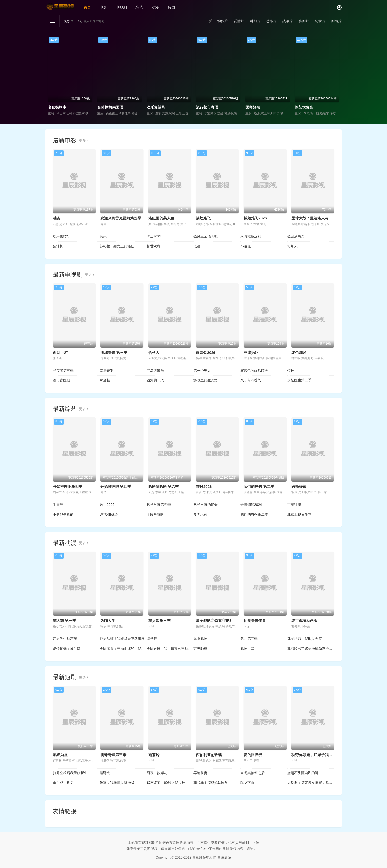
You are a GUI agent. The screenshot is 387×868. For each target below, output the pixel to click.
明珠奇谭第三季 (113, 755)
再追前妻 (200, 773)
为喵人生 (108, 621)
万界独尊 (200, 649)
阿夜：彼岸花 (157, 773)
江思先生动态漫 (65, 639)
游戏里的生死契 (206, 380)
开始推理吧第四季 (68, 486)
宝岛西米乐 (155, 371)
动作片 (223, 21)
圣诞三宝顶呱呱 (206, 236)
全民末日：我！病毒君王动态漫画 (170, 649)
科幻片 (255, 21)
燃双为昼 (60, 755)
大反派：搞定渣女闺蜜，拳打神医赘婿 (311, 783)
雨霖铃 (154, 755)
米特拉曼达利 (251, 236)
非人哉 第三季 (64, 621)
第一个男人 (202, 371)
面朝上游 (60, 352)
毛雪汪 (58, 505)
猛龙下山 (247, 783)
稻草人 (292, 246)
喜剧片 (304, 21)
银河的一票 (155, 380)
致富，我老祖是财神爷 (117, 783)
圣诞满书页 (296, 236)
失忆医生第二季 (299, 380)
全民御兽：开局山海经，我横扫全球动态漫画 (123, 649)
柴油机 (58, 246)
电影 (103, 7)
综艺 (139, 7)
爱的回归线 (253, 755)
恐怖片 (271, 21)
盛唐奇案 (107, 371)
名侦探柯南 (57, 107)
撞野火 (105, 773)
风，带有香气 (251, 380)
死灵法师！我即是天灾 (305, 639)
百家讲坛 (294, 505)
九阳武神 (200, 639)
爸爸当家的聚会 (206, 505)
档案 (57, 218)
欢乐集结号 (156, 107)
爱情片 (239, 21)
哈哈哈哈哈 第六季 (164, 486)
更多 (84, 140)
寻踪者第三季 (63, 371)
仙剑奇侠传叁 (255, 621)
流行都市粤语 (207, 107)
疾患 (103, 236)
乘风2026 (204, 486)
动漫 (155, 7)
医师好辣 (253, 107)
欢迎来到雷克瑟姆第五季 (121, 218)
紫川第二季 (249, 639)
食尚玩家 (200, 514)
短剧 (171, 7)
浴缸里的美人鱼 (161, 218)
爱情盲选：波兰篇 (67, 649)
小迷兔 (246, 246)
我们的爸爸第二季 (254, 514)
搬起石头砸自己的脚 (303, 773)
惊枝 (291, 371)
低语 (197, 246)
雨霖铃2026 (206, 352)
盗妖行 (152, 639)
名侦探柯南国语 (110, 107)
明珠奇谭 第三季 (114, 352)
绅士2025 (154, 236)
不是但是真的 (63, 514)
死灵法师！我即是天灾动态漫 (122, 639)
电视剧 (121, 7)
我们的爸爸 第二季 (259, 486)
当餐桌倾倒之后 (252, 773)
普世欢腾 (154, 246)
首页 (87, 7)
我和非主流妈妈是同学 (211, 783)
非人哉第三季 (159, 621)
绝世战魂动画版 (304, 621)
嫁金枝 (105, 380)
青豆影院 (224, 857)
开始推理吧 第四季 (116, 486)
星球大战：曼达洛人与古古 (314, 218)
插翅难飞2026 (255, 218)
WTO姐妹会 (109, 514)
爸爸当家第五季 (159, 505)
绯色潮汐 (299, 352)
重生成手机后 (63, 783)
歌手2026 (107, 505)
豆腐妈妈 (251, 352)
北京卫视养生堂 (299, 514)
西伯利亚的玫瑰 (209, 755)
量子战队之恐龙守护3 (214, 621)
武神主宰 (247, 649)
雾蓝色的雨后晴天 (254, 371)
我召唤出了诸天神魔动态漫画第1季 (311, 649)
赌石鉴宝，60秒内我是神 (166, 783)
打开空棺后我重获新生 (70, 773)
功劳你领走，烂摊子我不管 (314, 755)
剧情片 (336, 21)
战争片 (288, 21)
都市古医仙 (61, 380)
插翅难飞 (203, 218)
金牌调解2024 (251, 505)
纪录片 (320, 21)
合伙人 (154, 352)
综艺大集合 (304, 107)
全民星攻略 (155, 514)
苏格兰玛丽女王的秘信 (117, 246)
